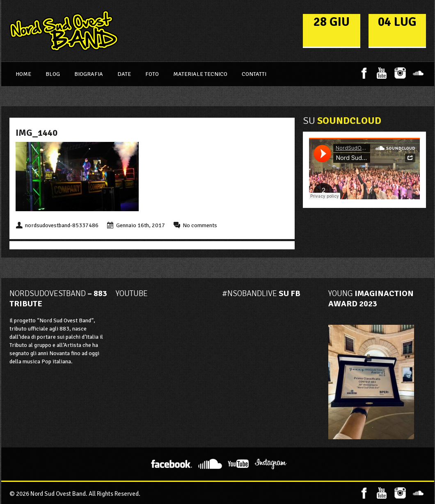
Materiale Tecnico (200, 74)
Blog (53, 74)
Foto (152, 74)
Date (124, 74)
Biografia (89, 74)
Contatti (254, 74)
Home (23, 74)
